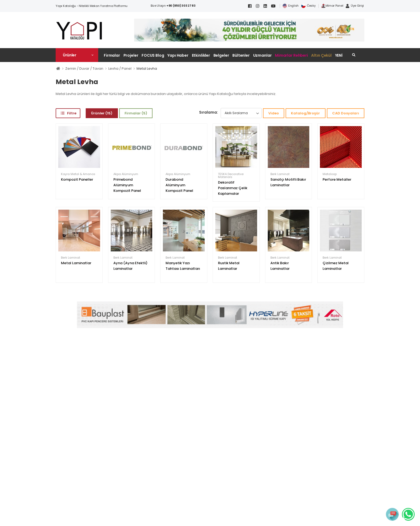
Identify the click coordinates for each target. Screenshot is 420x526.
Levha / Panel (120, 69)
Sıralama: (209, 112)
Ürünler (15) (102, 113)
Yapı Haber (178, 55)
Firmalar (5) (136, 113)
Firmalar (112, 55)
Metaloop (330, 174)
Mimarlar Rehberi (291, 55)
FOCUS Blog (153, 55)
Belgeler (221, 55)
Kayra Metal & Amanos (78, 174)
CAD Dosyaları (346, 113)
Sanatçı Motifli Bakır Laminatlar (288, 182)
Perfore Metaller (337, 179)
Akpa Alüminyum (126, 174)
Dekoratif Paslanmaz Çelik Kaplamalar (233, 188)
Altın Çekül (321, 55)
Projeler (131, 55)
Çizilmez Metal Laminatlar (336, 266)
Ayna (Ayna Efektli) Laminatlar (130, 266)
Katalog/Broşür (305, 113)
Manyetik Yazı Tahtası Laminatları (183, 266)
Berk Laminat (280, 174)
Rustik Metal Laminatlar (229, 266)
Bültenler (241, 55)
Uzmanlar (262, 55)
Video (274, 113)
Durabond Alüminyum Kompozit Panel (179, 185)
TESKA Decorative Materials (231, 176)
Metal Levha (147, 69)
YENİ (339, 55)
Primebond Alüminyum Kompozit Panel (127, 185)
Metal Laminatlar (76, 263)
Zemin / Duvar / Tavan (84, 69)
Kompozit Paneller (77, 179)
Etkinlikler (201, 55)
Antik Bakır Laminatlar (280, 266)
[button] (77, 55)
